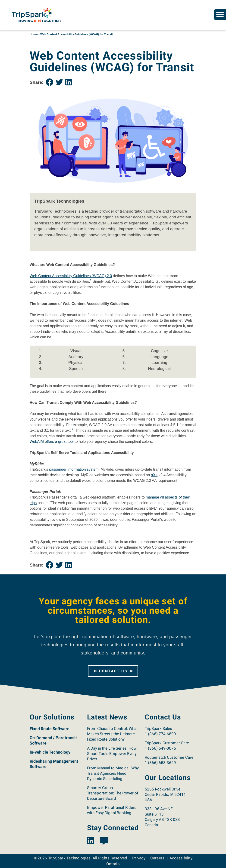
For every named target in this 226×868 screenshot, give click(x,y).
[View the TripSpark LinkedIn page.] (91, 841)
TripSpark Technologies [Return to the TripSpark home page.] (69, 858)
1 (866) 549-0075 (160, 748)
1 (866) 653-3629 (160, 763)
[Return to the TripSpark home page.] (36, 15)
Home (34, 34)
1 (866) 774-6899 (160, 734)
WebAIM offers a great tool (52, 442)
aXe (154, 475)
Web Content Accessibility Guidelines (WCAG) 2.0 (71, 276)
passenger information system (74, 469)
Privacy (139, 858)
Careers (157, 858)
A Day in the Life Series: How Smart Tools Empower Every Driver (112, 754)
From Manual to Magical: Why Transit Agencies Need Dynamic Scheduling (113, 773)
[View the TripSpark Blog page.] (104, 841)
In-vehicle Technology (50, 752)
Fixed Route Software (50, 729)
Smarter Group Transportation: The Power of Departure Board (113, 793)
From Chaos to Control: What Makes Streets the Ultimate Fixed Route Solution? (112, 734)
